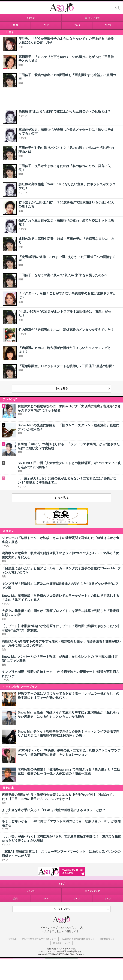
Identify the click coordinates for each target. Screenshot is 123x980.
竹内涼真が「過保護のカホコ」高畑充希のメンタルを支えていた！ (66, 330)
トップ (62, 884)
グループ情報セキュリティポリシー (39, 939)
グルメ (77, 899)
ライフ (108, 899)
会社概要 (13, 939)
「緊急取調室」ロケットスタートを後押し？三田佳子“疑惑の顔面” (66, 366)
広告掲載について (62, 943)
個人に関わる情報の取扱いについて (78, 939)
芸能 (21, 47)
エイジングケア (92, 891)
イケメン (23, 116)
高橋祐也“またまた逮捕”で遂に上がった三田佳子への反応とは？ (65, 111)
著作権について (107, 939)
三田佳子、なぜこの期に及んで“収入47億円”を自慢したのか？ (63, 275)
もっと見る (62, 388)
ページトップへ (62, 909)
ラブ (46, 899)
